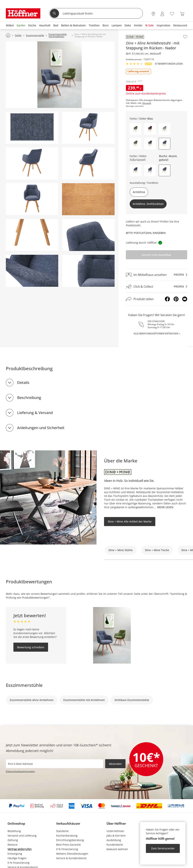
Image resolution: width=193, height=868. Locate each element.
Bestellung (14, 831)
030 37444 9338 (156, 321)
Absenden (115, 764)
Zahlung (13, 840)
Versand (147, 103)
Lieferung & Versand (35, 413)
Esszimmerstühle (24, 685)
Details (23, 383)
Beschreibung (29, 398)
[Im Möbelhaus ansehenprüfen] (157, 275)
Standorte (62, 831)
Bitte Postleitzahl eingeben (146, 233)
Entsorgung (15, 854)
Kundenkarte (115, 845)
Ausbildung (114, 840)
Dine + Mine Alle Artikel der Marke (130, 521)
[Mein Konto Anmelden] (162, 14)
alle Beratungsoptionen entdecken (156, 334)
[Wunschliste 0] (172, 13)
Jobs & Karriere (116, 836)
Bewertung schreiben (31, 647)
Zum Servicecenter (163, 848)
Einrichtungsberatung (70, 840)
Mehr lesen (165, 507)
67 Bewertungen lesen (169, 64)
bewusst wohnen (117, 849)
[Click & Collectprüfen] (157, 287)
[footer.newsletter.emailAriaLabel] (55, 764)
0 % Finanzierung (18, 863)
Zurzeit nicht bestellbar (157, 255)
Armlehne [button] (139, 192)
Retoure (13, 845)
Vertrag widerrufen (20, 849)
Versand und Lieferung (22, 836)
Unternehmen (115, 831)
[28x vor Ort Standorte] (153, 14)
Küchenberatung (67, 836)
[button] (136, 129)
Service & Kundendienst (71, 858)
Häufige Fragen (17, 858)
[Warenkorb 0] (182, 14)
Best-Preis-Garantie (68, 845)
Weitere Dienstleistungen (72, 854)
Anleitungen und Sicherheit (41, 428)
